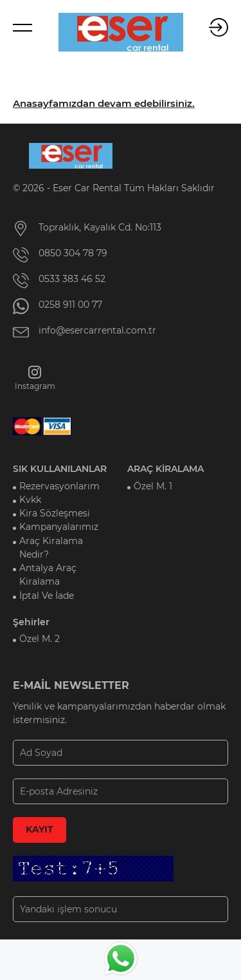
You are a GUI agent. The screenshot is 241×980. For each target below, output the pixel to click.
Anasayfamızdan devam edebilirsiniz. (104, 104)
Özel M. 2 (40, 639)
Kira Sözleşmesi (55, 513)
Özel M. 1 (153, 486)
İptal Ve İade (47, 596)
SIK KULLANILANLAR (60, 469)
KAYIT (40, 829)
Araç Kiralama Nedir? (51, 548)
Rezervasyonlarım (59, 486)
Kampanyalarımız (59, 527)
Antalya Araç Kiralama (48, 575)
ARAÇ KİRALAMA (165, 469)
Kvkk (30, 500)
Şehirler (31, 622)
